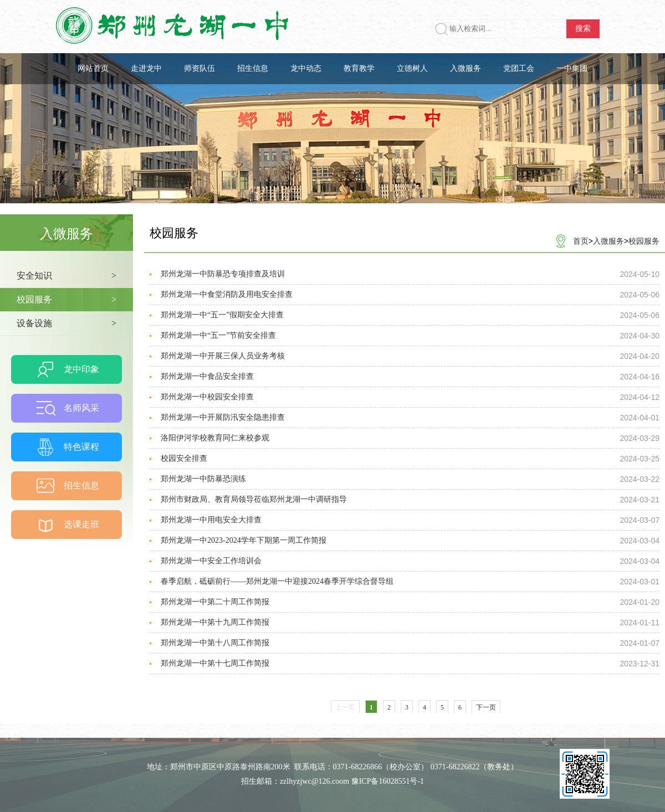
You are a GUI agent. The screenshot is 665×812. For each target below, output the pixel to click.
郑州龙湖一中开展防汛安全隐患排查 (223, 417)
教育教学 (359, 68)
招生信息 (253, 68)
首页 (581, 241)
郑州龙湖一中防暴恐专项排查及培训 (223, 274)
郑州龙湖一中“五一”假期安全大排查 (222, 315)
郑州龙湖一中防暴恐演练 (203, 479)
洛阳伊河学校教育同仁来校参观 (215, 438)
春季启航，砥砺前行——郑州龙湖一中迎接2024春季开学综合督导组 (277, 581)
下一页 (486, 707)
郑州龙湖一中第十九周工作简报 (215, 622)
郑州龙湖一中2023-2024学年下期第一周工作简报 (244, 540)
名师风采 (81, 408)
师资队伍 (199, 68)
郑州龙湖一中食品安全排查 (207, 376)
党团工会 (519, 68)
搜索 (583, 29)
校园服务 (644, 241)
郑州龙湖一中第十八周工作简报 (215, 643)
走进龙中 (146, 68)
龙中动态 (306, 68)
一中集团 (572, 68)
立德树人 (412, 68)
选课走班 (81, 524)
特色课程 (81, 447)
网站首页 (93, 68)
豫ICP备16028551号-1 (388, 781)
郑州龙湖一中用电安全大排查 (211, 520)
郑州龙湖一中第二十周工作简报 (215, 602)
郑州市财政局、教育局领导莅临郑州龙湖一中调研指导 (254, 499)
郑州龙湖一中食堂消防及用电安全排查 (227, 294)
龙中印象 (81, 369)
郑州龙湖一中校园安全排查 (207, 397)
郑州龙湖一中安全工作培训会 (211, 561)
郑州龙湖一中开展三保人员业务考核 (223, 356)
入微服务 (465, 68)
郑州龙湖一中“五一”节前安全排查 (218, 335)
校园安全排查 (184, 458)
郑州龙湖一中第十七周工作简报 (215, 663)
